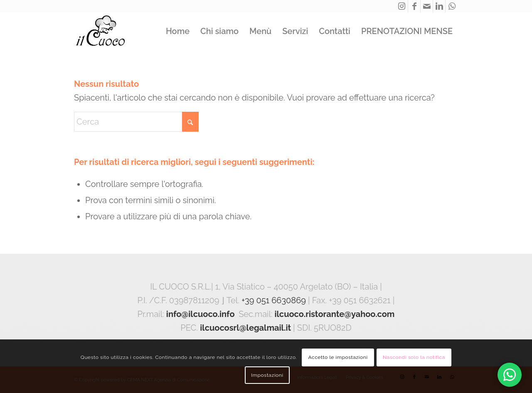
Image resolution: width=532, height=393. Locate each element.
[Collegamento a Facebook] (414, 6)
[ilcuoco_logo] (100, 31)
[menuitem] (178, 31)
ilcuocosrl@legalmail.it (245, 328)
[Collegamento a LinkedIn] (439, 6)
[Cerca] (136, 122)
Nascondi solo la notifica (414, 357)
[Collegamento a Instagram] (402, 6)
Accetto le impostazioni (338, 357)
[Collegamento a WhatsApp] (452, 6)
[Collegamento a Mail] (427, 6)
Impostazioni (267, 375)
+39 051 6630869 (274, 300)
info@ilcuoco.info (201, 314)
